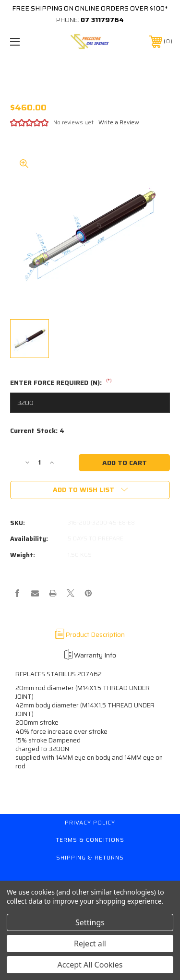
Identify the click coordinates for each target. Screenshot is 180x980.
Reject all (90, 944)
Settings (90, 922)
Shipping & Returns (90, 857)
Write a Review (119, 122)
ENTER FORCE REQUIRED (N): (61, 383)
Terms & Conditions (90, 840)
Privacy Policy (90, 822)
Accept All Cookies (90, 965)
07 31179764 (102, 20)
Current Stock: (37, 431)
